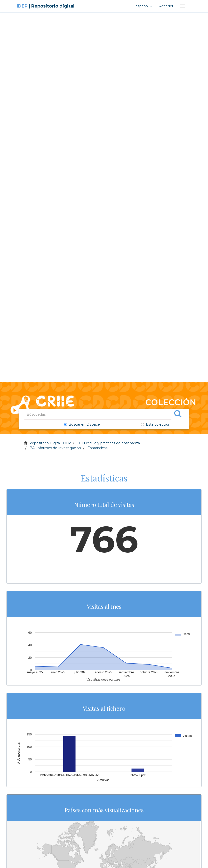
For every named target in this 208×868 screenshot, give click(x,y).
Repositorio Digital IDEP (50, 443)
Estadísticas (97, 448)
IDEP (46, 6)
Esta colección (156, 424)
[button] (144, 6)
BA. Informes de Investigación (55, 448)
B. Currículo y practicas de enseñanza (109, 443)
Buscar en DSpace (83, 424)
